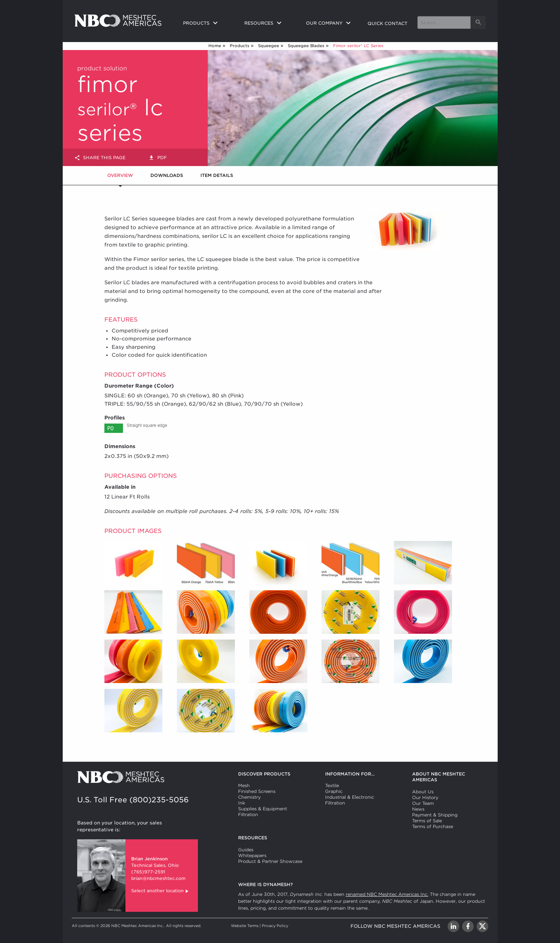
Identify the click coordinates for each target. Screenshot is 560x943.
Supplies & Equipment (263, 809)
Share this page (100, 158)
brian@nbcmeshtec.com (158, 878)
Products (240, 46)
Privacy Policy (275, 926)
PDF (158, 158)
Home (215, 46)
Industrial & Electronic (350, 797)
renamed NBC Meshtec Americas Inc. (387, 894)
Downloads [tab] (167, 175)
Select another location (160, 891)
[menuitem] (208, 24)
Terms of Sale (427, 821)
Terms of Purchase (433, 826)
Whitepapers (252, 855)
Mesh (244, 785)
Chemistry (249, 797)
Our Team (423, 803)
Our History (425, 797)
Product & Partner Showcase (270, 861)
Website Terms (245, 926)
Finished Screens (257, 791)
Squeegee (269, 46)
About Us (423, 792)
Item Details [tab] (217, 175)
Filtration (248, 814)
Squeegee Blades (306, 46)
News (418, 809)
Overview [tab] (120, 175)
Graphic (334, 791)
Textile (332, 785)
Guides (246, 850)
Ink (242, 803)
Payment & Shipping (435, 815)
